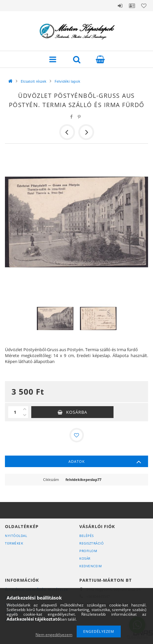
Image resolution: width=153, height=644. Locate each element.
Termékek (14, 543)
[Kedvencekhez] (77, 435)
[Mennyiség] (15, 412)
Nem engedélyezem (54, 635)
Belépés (120, 6)
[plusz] (25, 409)
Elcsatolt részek (34, 81)
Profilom (88, 551)
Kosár (85, 558)
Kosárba (77, 412)
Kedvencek (144, 6)
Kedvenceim (90, 566)
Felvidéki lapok (67, 81)
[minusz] (25, 415)
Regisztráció (91, 543)
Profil (132, 6)
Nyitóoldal (16, 536)
